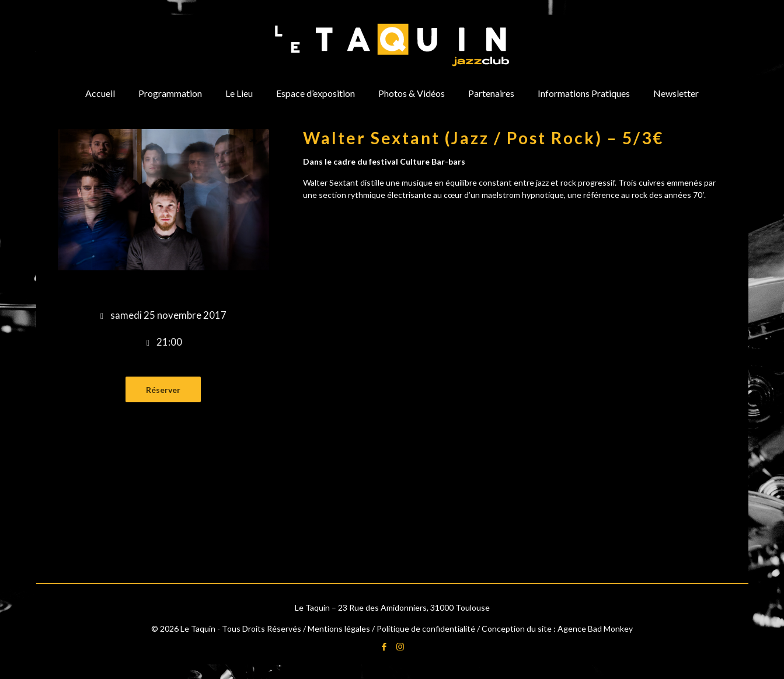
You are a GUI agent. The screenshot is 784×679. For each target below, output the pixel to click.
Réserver (163, 390)
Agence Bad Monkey (595, 628)
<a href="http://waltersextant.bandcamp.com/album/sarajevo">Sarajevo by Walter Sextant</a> (515, 245)
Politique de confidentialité (426, 628)
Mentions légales (339, 628)
